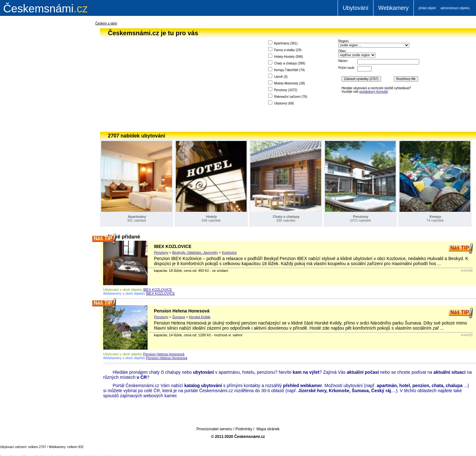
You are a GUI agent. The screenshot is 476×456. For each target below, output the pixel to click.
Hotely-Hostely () (286, 56)
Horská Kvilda (200, 317)
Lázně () (278, 76)
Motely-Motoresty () (287, 83)
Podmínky (244, 429)
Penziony (161, 252)
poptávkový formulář (374, 92)
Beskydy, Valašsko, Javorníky (195, 252)
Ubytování (356, 8)
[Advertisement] (38, 122)
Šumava (179, 317)
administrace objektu (455, 8)
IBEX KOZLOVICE (173, 246)
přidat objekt (427, 8)
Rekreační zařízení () (288, 96)
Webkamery (393, 8)
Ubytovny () (281, 103)
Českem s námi (106, 23)
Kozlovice (229, 252)
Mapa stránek (268, 429)
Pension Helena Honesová (182, 311)
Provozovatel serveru (214, 429)
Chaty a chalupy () (287, 63)
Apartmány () (283, 43)
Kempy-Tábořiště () (287, 69)
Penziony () (283, 89)
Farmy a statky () (285, 49)
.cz (45, 8)
